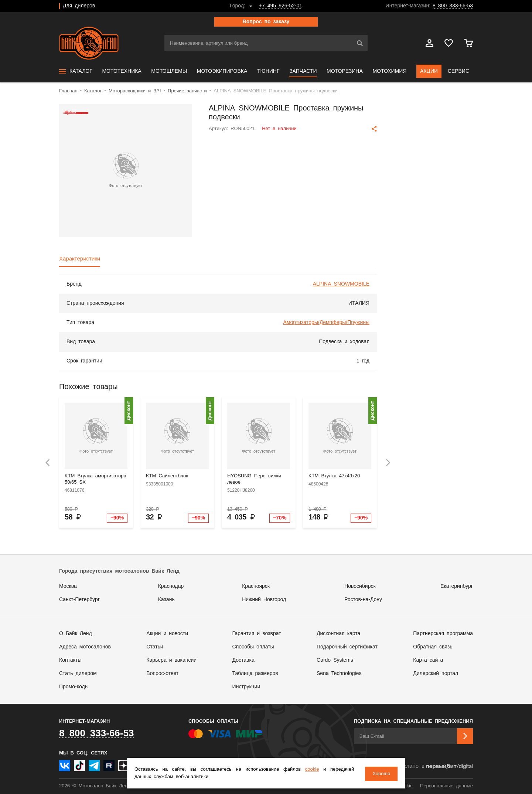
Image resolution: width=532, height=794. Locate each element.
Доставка (243, 660)
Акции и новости (167, 634)
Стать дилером (78, 674)
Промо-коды (74, 687)
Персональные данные (446, 786)
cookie (308, 770)
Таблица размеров (255, 674)
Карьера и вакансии (171, 660)
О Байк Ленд (76, 634)
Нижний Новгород (264, 600)
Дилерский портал (436, 674)
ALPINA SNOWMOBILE (341, 284)
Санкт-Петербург (79, 600)
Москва (68, 586)
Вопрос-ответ (162, 674)
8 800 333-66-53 (453, 6)
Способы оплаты (253, 647)
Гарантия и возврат (257, 634)
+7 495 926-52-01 (281, 6)
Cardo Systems (335, 660)
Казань (166, 600)
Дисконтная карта (338, 634)
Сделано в (434, 766)
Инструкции (246, 687)
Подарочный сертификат (347, 647)
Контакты (70, 660)
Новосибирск (360, 586)
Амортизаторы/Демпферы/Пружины (326, 323)
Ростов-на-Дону (363, 600)
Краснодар (171, 586)
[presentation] (48, 463)
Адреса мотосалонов (85, 647)
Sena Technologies (339, 674)
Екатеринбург (457, 586)
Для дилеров (79, 6)
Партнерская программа (443, 634)
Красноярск (256, 586)
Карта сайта (428, 660)
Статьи (155, 647)
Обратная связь (433, 647)
